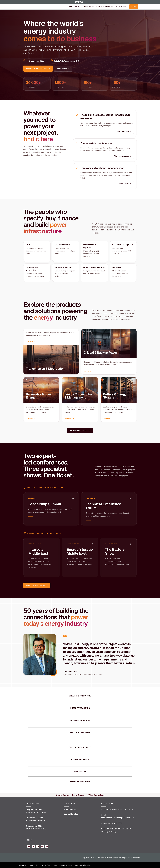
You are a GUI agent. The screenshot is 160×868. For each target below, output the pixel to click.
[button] (80, 2)
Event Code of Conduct (83, 865)
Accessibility (23, 865)
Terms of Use (46, 865)
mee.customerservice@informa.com (118, 818)
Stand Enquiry (70, 810)
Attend (134, 6)
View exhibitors (124, 131)
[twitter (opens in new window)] (33, 846)
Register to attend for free (38, 69)
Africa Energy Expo (96, 795)
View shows (125, 184)
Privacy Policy (34, 865)
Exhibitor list (63, 69)
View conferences (123, 156)
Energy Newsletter (72, 814)
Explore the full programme (37, 585)
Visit (71, 6)
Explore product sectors (80, 430)
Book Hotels (121, 6)
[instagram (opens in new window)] (47, 846)
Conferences (88, 6)
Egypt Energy (78, 795)
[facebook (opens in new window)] (29, 846)
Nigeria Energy (62, 795)
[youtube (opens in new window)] (42, 846)
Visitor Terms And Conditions (63, 865)
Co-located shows (105, 6)
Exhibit (78, 6)
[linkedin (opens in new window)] (38, 846)
